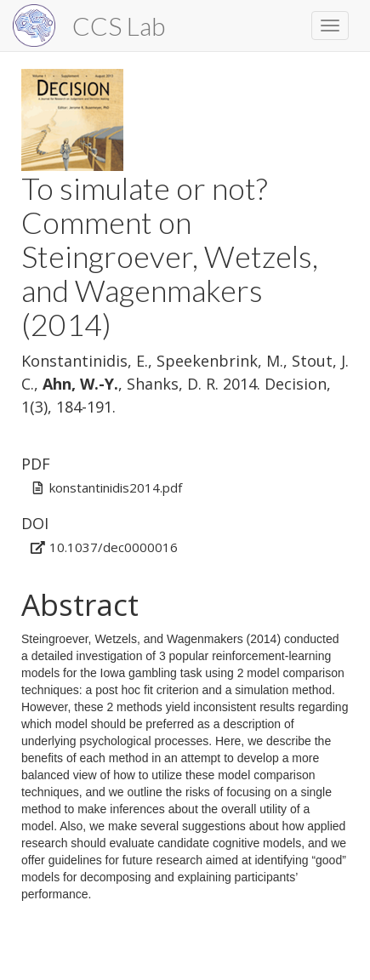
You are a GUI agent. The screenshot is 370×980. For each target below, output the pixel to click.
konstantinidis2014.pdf (116, 487)
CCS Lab (119, 26)
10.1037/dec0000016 (114, 547)
